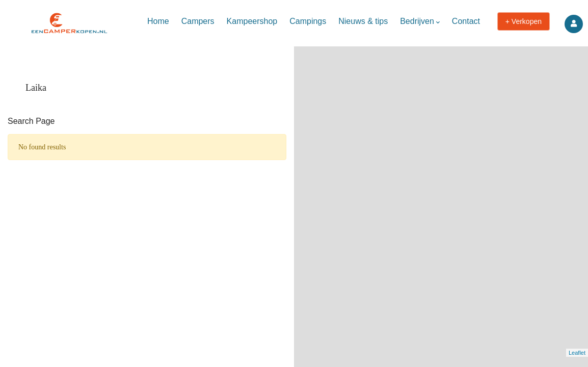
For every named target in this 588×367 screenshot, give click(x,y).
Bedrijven (420, 22)
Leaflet (577, 353)
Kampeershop (252, 21)
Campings (308, 21)
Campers (198, 21)
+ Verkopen (524, 21)
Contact (466, 21)
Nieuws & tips (363, 21)
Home (158, 21)
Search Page (31, 121)
